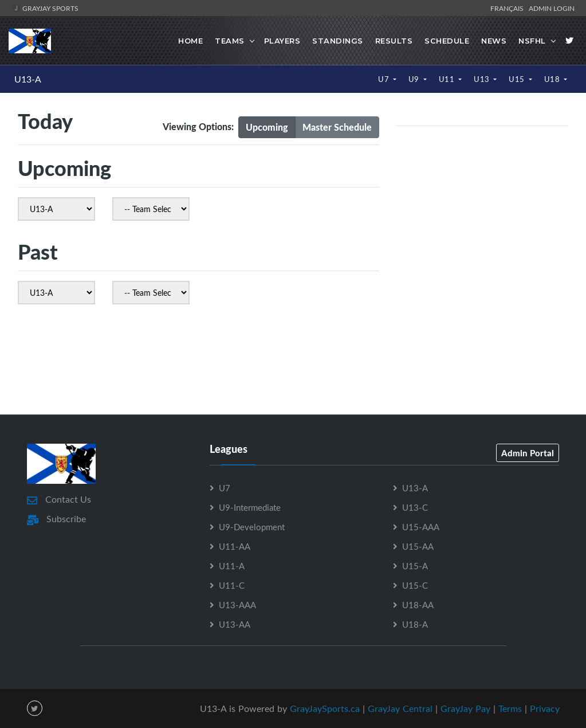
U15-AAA (421, 526)
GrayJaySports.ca (325, 708)
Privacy (545, 708)
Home (190, 41)
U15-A (415, 565)
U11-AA (235, 546)
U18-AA (418, 604)
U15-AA (418, 546)
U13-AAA (237, 604)
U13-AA (235, 624)
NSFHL (532, 41)
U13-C (415, 507)
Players (282, 41)
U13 (483, 79)
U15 (518, 79)
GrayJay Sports (45, 8)
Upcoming (267, 127)
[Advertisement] (293, 362)
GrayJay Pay (465, 708)
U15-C (415, 585)
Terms (510, 708)
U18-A (415, 624)
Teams (230, 41)
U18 (553, 79)
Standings (338, 41)
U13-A (28, 79)
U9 (415, 79)
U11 (448, 79)
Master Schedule (337, 127)
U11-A (232, 565)
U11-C (232, 585)
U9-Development (252, 526)
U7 (385, 79)
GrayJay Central (400, 708)
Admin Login (552, 8)
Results (394, 41)
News (494, 41)
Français (509, 8)
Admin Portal (528, 452)
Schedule (447, 41)
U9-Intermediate (250, 507)
